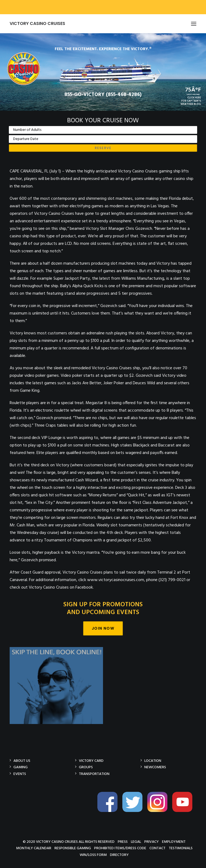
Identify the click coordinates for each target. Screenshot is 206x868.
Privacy (152, 842)
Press (123, 842)
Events (20, 774)
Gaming (21, 767)
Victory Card (91, 761)
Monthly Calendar (34, 848)
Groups (86, 767)
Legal (136, 842)
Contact (157, 848)
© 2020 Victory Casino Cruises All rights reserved (69, 842)
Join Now (103, 628)
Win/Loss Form (93, 855)
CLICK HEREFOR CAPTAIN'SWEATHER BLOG (191, 101)
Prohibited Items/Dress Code (120, 848)
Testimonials (181, 848)
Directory (119, 855)
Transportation (94, 774)
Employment (174, 842)
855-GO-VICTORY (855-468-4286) (103, 95)
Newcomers (155, 767)
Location (153, 761)
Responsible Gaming (73, 848)
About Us (22, 761)
